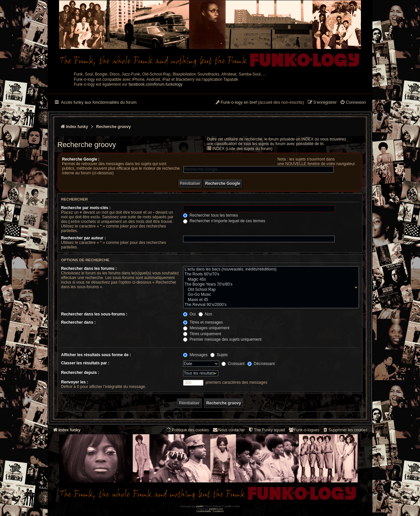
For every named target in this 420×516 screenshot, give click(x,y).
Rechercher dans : (78, 322)
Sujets (219, 355)
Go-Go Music (270, 295)
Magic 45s (270, 280)
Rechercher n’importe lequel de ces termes (224, 221)
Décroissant (261, 364)
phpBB (199, 506)
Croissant (233, 364)
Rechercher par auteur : (83, 238)
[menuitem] (353, 103)
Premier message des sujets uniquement (222, 339)
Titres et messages (203, 322)
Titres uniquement (202, 334)
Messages (195, 355)
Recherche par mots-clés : (86, 208)
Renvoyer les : (75, 382)
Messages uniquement (206, 328)
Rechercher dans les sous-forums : (94, 314)
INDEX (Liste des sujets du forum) (242, 149)
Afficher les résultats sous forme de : (96, 355)
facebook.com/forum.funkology (156, 84)
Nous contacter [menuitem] (229, 430)
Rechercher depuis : (80, 373)
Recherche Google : (81, 159)
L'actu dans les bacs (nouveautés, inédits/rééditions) (270, 269)
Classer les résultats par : (85, 363)
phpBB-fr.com (216, 509)
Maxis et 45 (270, 300)
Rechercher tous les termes (210, 215)
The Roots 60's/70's (270, 274)
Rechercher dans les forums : (89, 269)
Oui (189, 314)
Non (205, 314)
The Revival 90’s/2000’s (270, 305)
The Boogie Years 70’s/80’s (270, 285)
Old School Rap (270, 290)
